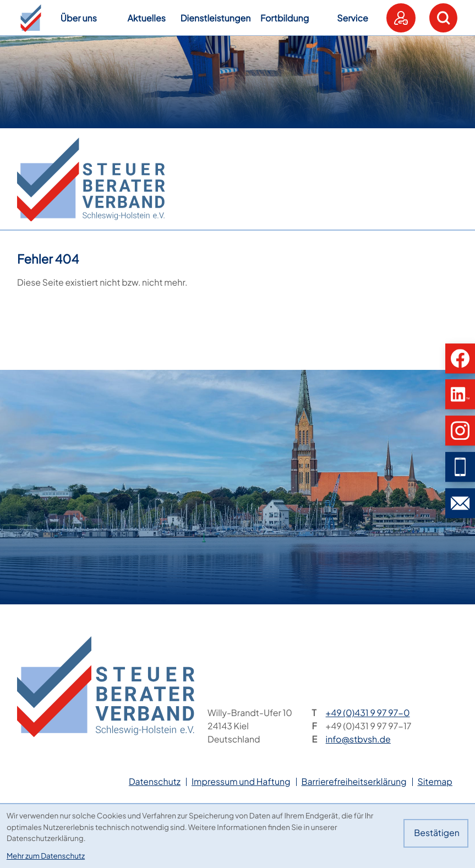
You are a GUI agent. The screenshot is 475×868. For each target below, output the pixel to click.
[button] (31, 18)
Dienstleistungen (216, 18)
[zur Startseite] (91, 179)
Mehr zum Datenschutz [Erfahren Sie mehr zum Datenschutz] (46, 856)
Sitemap (435, 782)
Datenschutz (155, 782)
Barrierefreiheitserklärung (354, 782)
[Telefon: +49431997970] (368, 713)
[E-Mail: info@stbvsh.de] (460, 503)
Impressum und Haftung (241, 782)
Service (353, 18)
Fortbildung (285, 18)
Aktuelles (146, 18)
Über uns (79, 18)
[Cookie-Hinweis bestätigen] (436, 833)
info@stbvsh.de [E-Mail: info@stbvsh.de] (358, 739)
